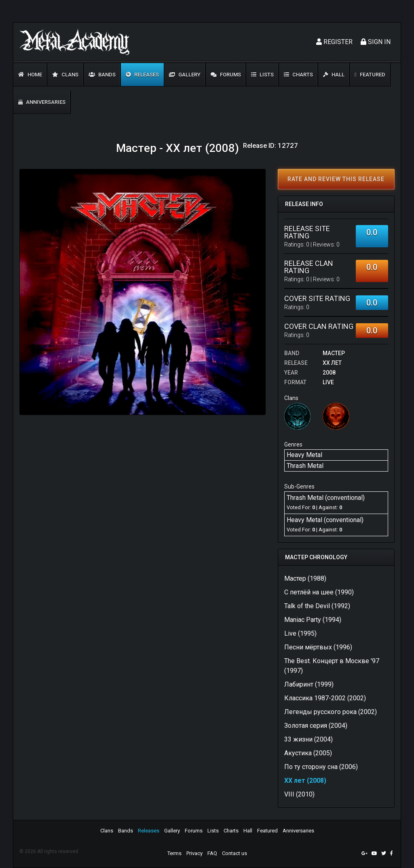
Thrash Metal (305, 466)
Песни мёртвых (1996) (318, 647)
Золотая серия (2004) (316, 726)
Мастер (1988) (305, 578)
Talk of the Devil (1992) (317, 606)
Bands (102, 75)
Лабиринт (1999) (309, 684)
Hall (334, 75)
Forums (226, 75)
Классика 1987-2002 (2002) (325, 698)
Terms (174, 853)
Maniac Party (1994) (313, 620)
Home (30, 75)
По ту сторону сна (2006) (321, 767)
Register (334, 42)
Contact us (234, 853)
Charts (298, 75)
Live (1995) (300, 633)
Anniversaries (42, 102)
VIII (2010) (299, 794)
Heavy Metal (304, 455)
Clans (65, 75)
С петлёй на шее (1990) (319, 592)
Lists (262, 75)
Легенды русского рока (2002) (331, 712)
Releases (142, 75)
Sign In (376, 42)
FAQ (212, 853)
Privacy (194, 853)
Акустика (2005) (308, 753)
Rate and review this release (336, 179)
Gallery (185, 75)
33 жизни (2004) (308, 739)
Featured (370, 75)
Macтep (334, 353)
